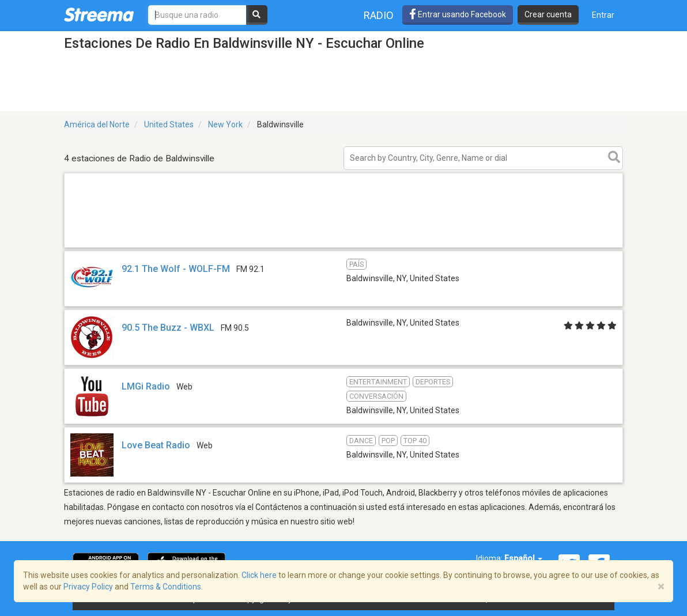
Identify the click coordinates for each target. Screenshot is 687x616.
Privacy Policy (88, 587)
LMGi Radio (146, 386)
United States (169, 124)
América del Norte (97, 124)
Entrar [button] (603, 15)
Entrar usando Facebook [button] (458, 14)
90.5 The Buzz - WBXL (168, 328)
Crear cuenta (548, 14)
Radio (379, 15)
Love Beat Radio (156, 445)
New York (225, 124)
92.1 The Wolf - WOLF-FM (176, 269)
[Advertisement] (343, 247)
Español (523, 558)
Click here (259, 575)
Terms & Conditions (166, 587)
